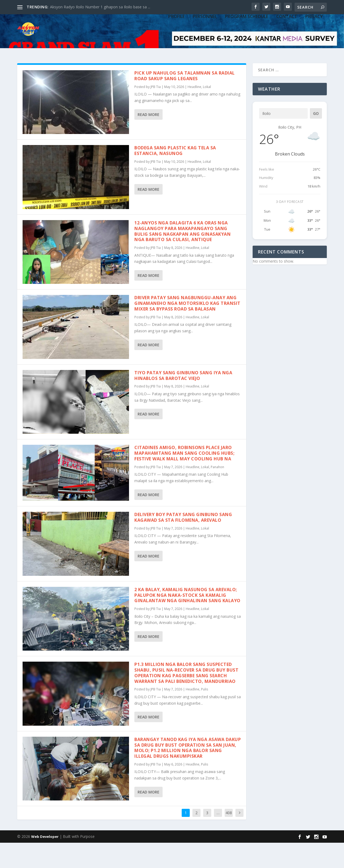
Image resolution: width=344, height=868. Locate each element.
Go (316, 139)
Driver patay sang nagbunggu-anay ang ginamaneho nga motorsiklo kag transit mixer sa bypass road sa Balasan (187, 329)
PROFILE (176, 46)
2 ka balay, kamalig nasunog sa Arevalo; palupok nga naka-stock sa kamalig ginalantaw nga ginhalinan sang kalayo (187, 620)
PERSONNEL (205, 46)
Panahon (217, 492)
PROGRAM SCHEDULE (247, 46)
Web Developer (45, 862)
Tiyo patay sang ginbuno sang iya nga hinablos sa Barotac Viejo (183, 401)
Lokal (207, 112)
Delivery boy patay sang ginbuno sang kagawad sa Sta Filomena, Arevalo (183, 543)
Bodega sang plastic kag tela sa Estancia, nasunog (175, 176)
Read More (148, 140)
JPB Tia (156, 112)
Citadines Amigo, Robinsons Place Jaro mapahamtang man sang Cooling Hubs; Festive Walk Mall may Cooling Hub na (184, 478)
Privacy (314, 46)
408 (229, 838)
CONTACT (287, 46)
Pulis (205, 714)
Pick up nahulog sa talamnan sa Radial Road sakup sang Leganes (185, 101)
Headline (194, 112)
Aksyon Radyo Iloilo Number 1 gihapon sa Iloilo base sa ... (100, 7)
